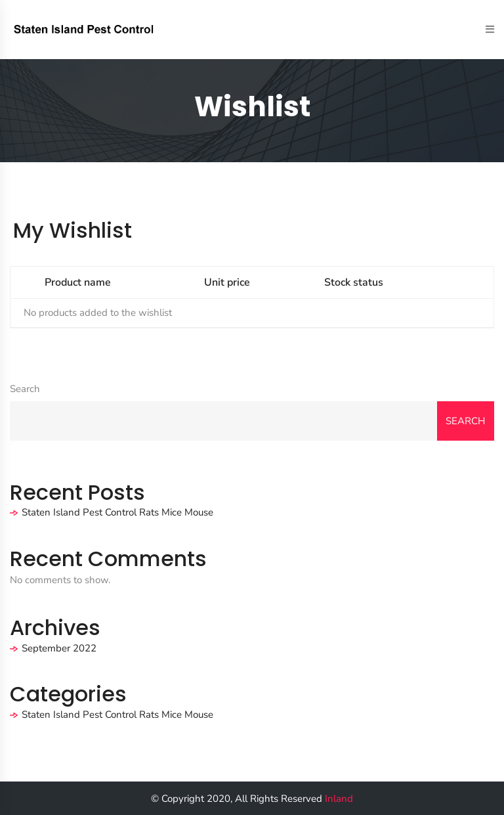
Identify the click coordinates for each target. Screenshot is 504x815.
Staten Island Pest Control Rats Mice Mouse (117, 512)
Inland (339, 799)
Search (25, 389)
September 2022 (59, 648)
